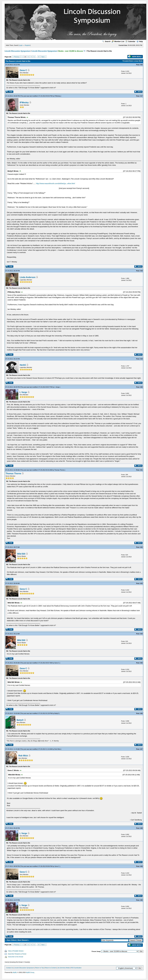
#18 (141, 271)
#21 (141, 470)
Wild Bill (21, 554)
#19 (141, 359)
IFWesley (57, 96)
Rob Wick (57, 749)
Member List (118, 41)
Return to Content (50, 968)
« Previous (16, 57)
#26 (141, 713)
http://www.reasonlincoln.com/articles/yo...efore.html (55, 183)
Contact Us (10, 968)
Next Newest (23, 940)
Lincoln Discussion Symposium (17, 51)
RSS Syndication (76, 968)
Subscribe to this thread (16, 957)
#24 (141, 634)
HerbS (23, 365)
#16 (141, 65)
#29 (141, 866)
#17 (141, 96)
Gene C (23, 70)
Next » (43, 57)
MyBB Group (30, 972)
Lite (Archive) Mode (63, 968)
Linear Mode (138, 61)
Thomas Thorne (59, 470)
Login (21, 45)
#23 (141, 583)
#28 (141, 828)
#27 (141, 749)
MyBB (15, 972)
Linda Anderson (28, 277)
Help (140, 41)
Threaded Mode (128, 61)
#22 (141, 547)
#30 (141, 900)
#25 (141, 663)
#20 (141, 387)
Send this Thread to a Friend (17, 954)
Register (27, 45)
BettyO (57, 713)
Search (106, 41)
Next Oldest (12, 940)
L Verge (57, 387)
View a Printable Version (16, 951)
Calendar (130, 41)
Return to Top (39, 968)
